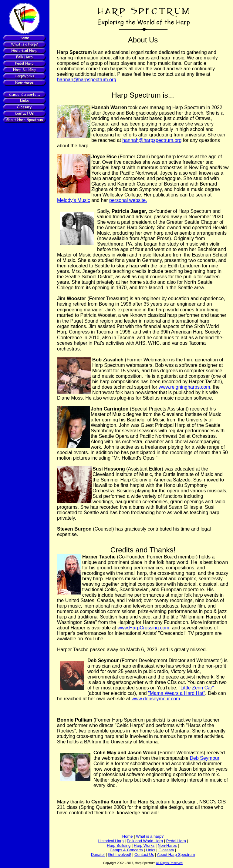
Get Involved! (120, 855)
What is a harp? (150, 836)
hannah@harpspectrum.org (87, 80)
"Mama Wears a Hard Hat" (177, 693)
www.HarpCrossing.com (143, 628)
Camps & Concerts (126, 850)
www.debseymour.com (156, 699)
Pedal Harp (176, 841)
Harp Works (144, 845)
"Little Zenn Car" (196, 688)
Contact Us (144, 855)
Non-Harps (167, 845)
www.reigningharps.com (184, 387)
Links (150, 850)
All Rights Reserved (169, 863)
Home (128, 836)
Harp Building (119, 845)
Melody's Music (74, 200)
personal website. (128, 200)
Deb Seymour (205, 758)
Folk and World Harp (145, 841)
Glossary (166, 850)
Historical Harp (111, 841)
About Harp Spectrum (176, 855)
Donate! (98, 855)
